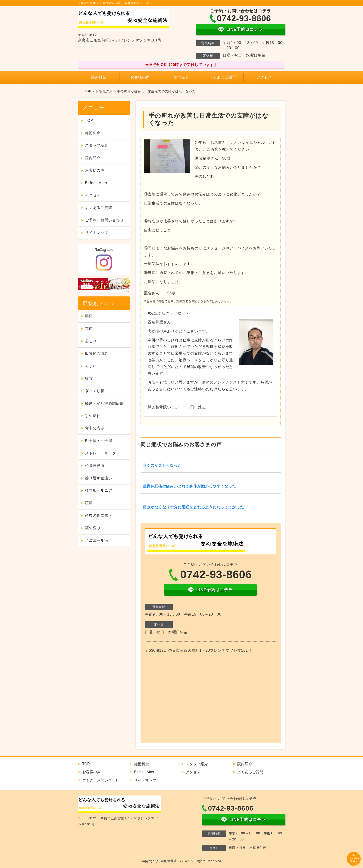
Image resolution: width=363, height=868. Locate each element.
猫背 (89, 378)
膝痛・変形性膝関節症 (104, 403)
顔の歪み (93, 528)
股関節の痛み (97, 354)
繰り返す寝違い (99, 478)
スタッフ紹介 (97, 145)
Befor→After (96, 183)
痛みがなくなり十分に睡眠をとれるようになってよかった (193, 507)
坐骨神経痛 (95, 466)
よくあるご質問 (223, 77)
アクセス (264, 77)
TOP (88, 91)
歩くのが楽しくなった (162, 465)
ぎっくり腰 (95, 391)
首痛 (89, 329)
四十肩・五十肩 (99, 441)
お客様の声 (140, 77)
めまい (91, 366)
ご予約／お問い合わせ (104, 220)
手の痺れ (93, 416)
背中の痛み (95, 428)
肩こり (91, 341)
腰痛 (89, 316)
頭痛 (89, 503)
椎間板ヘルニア (99, 490)
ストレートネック (100, 453)
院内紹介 (181, 77)
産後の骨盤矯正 (99, 515)
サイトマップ (97, 233)
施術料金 (99, 77)
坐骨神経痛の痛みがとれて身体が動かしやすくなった (189, 486)
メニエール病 (97, 540)
